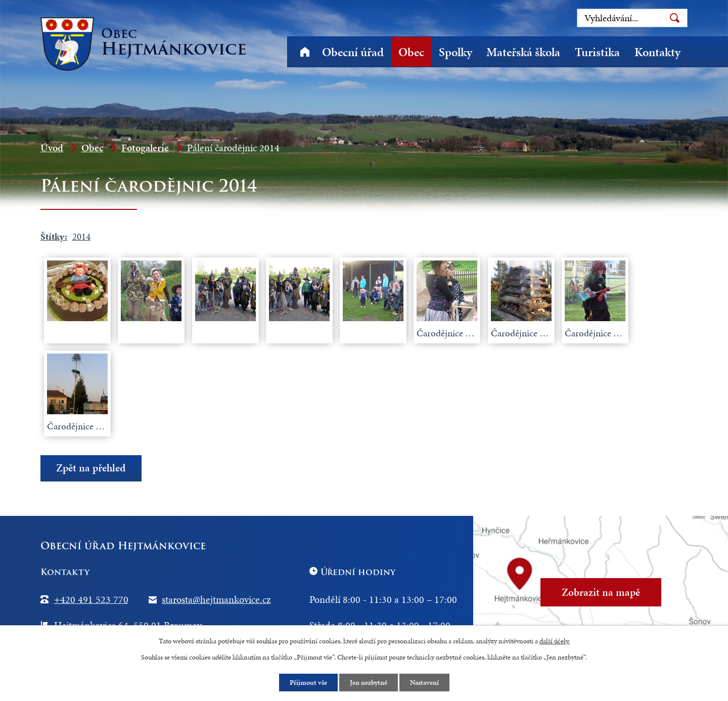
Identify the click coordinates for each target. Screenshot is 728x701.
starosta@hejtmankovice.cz (216, 599)
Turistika (597, 52)
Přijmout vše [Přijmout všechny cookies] (308, 683)
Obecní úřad (353, 52)
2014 (81, 236)
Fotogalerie (145, 148)
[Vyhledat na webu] (632, 18)
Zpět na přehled (91, 468)
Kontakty (657, 52)
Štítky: (54, 236)
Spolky (456, 52)
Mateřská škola (523, 52)
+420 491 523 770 (91, 599)
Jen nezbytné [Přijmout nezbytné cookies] (369, 683)
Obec (411, 52)
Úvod (305, 52)
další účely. (555, 641)
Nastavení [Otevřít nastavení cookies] (424, 683)
